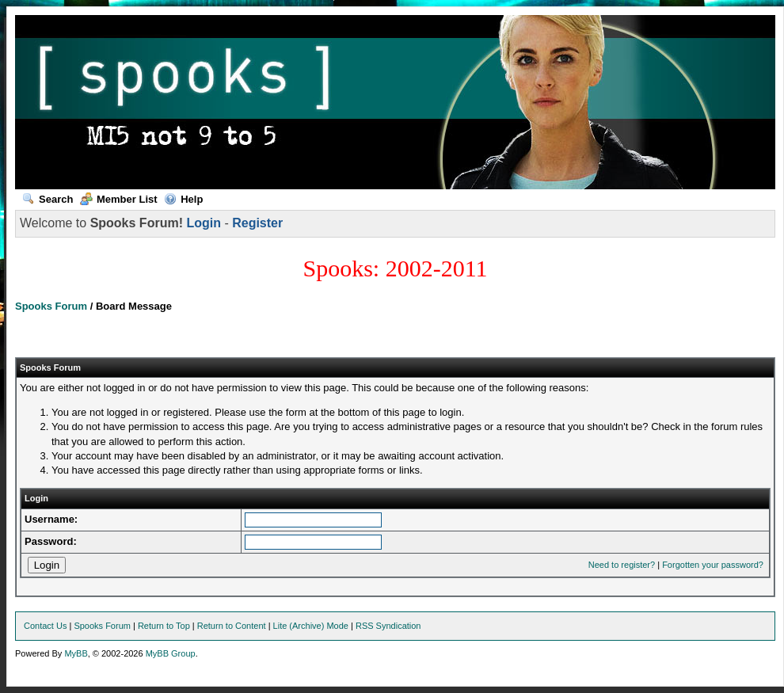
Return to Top (164, 626)
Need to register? (622, 565)
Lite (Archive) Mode (311, 626)
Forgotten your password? (713, 565)
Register (257, 223)
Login (204, 223)
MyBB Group (171, 653)
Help (183, 199)
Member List (119, 199)
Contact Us (45, 626)
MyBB (76, 653)
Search (48, 199)
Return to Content (232, 626)
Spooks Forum (51, 306)
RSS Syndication (388, 626)
